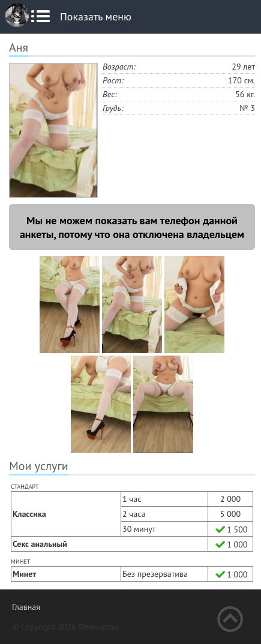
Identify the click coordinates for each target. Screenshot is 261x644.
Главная (26, 607)
